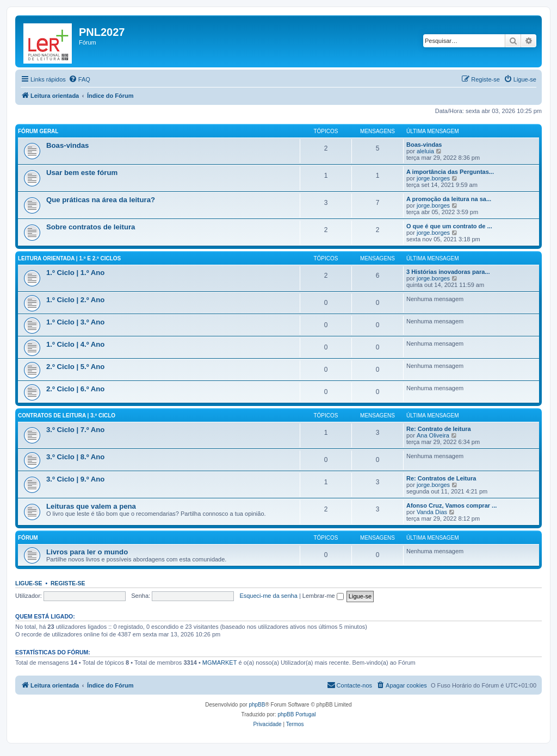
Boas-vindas (67, 145)
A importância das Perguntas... (450, 172)
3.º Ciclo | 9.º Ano (75, 479)
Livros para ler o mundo (87, 552)
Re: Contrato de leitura (439, 429)
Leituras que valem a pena (91, 506)
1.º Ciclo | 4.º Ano (75, 344)
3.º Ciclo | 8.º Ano (75, 457)
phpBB (257, 705)
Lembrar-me (323, 596)
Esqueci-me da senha (268, 596)
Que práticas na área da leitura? (101, 200)
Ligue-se (29, 583)
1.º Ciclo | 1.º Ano (75, 273)
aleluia (425, 151)
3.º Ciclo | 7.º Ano (75, 430)
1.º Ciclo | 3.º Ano (75, 322)
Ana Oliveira (433, 435)
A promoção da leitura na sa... (449, 199)
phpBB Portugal (296, 714)
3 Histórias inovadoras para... (448, 272)
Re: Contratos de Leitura (441, 478)
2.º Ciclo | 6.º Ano (75, 389)
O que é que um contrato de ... (449, 226)
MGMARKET (220, 663)
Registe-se (68, 583)
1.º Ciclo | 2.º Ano (75, 300)
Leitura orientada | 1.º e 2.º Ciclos (69, 258)
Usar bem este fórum (82, 173)
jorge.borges (433, 178)
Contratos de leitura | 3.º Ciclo (67, 416)
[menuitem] (79, 79)
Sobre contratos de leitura (91, 227)
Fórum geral (38, 131)
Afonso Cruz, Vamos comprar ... (451, 505)
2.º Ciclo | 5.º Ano (75, 367)
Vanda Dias (432, 512)
